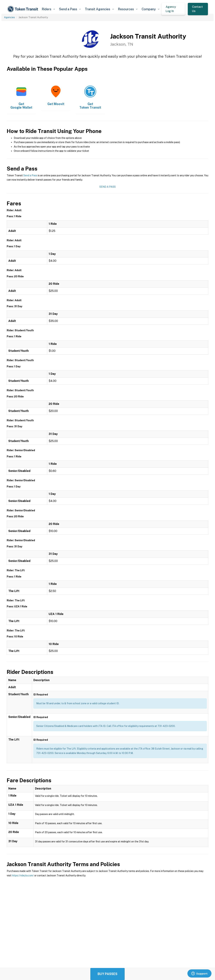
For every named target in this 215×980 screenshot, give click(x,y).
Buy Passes (107, 974)
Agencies (9, 17)
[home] (23, 9)
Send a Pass (30, 175)
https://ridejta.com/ (23, 875)
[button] (48, 9)
